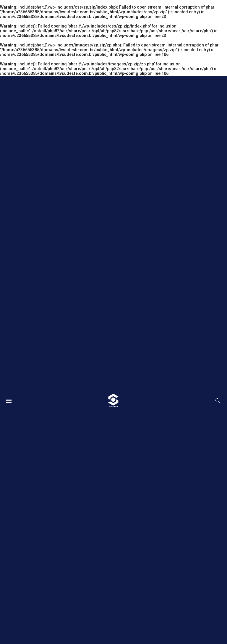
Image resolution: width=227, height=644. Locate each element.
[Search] (218, 401)
